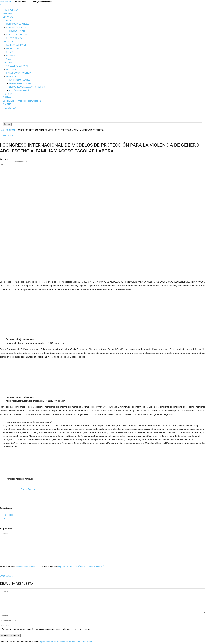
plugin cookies (52, 633)
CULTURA (7, 62)
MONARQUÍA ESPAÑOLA (17, 24)
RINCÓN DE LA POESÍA (20, 90)
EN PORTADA (9, 13)
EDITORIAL (8, 17)
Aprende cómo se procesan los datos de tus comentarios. (66, 600)
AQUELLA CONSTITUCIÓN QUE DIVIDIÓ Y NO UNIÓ (81, 525)
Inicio (2, 130)
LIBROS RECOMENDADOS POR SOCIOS (27, 87)
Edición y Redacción (12, 614)
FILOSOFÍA (11, 69)
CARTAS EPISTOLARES (20, 80)
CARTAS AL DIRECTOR (16, 45)
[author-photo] (5, 531)
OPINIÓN (7, 97)
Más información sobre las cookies (19, 625)
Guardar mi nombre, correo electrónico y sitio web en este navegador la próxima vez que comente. (46, 588)
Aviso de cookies (8, 642)
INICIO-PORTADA (11, 10)
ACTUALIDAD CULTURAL (17, 66)
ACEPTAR (4, 639)
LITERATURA (12, 76)
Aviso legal (8, 618)
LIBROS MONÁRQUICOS (20, 83)
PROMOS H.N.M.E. (18, 31)
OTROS (9, 52)
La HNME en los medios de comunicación (22, 101)
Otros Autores (6, 160)
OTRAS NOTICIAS (14, 38)
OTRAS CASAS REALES (17, 34)
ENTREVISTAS (13, 48)
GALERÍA (7, 104)
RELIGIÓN (11, 55)
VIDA (8, 59)
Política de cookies (12, 621)
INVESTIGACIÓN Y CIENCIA (19, 73)
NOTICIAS (8, 20)
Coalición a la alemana (25, 525)
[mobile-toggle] (0, 5)
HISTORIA (8, 94)
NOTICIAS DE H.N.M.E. (16, 27)
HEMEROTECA (10, 108)
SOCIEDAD (8, 41)
